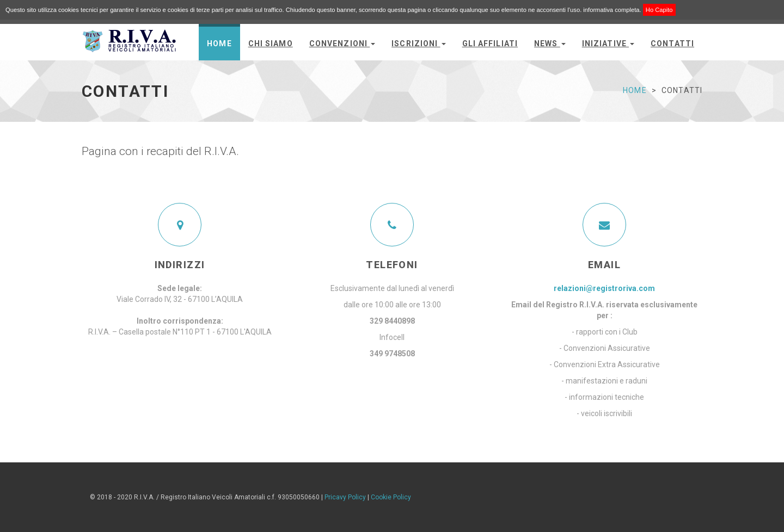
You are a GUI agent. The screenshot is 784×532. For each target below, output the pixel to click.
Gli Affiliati (490, 44)
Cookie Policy (391, 497)
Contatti (672, 44)
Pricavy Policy (345, 497)
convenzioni (342, 44)
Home (219, 44)
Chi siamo (271, 44)
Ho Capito (659, 10)
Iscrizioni (418, 44)
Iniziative (608, 44)
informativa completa (611, 10)
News (550, 44)
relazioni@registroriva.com (604, 288)
